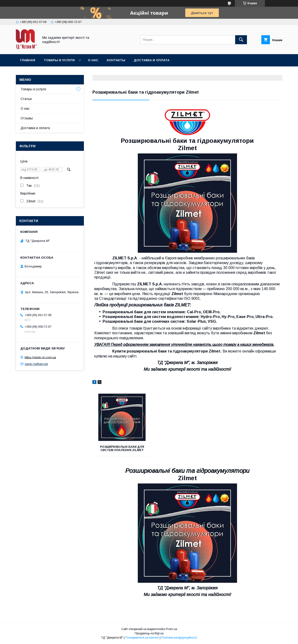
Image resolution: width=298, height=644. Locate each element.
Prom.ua (171, 629)
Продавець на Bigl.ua (149, 633)
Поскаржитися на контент (142, 638)
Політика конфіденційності (179, 638)
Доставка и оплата (152, 60)
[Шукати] (241, 40)
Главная (28, 60)
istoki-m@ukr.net (36, 364)
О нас (93, 60)
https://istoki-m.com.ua (40, 357)
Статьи (26, 99)
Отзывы (27, 118)
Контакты (116, 60)
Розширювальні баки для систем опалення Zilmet (122, 448)
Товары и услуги (59, 60)
